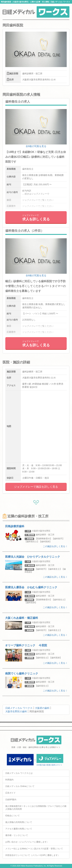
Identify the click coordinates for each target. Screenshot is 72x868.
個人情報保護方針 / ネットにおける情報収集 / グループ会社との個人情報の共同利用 (36, 808)
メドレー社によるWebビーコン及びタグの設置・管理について (34, 849)
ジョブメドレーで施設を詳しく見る (36, 487)
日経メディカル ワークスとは (19, 773)
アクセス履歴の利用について (19, 829)
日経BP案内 (11, 800)
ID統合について (13, 816)
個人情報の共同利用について (19, 822)
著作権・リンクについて (17, 835)
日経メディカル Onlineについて (20, 786)
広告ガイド (10, 793)
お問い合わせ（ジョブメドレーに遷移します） (27, 842)
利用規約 (9, 780)
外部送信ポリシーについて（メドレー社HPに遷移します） (32, 855)
